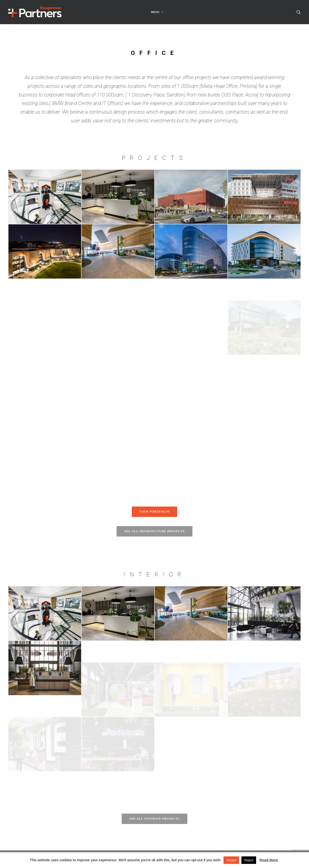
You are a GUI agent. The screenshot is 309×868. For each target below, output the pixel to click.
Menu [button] (157, 12)
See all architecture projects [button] (154, 531)
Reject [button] (249, 860)
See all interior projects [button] (154, 819)
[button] (299, 12)
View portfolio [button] (155, 512)
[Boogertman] (35, 12)
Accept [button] (231, 860)
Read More (269, 860)
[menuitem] (157, 12)
